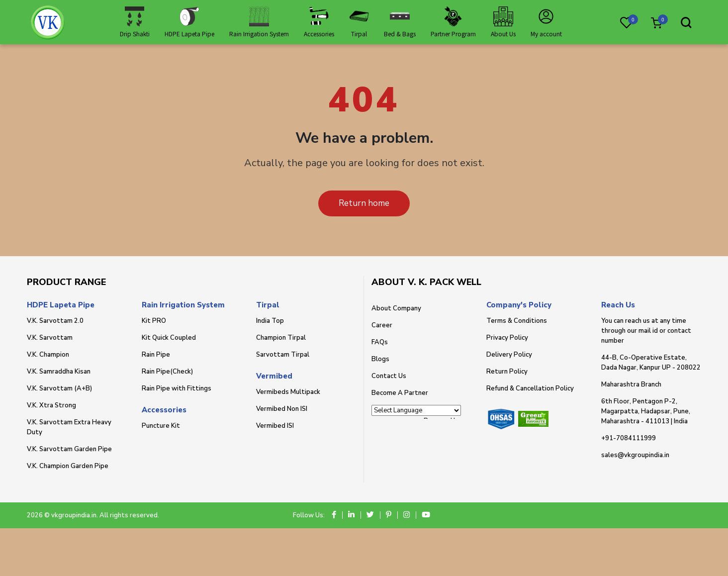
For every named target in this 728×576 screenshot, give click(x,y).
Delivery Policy (509, 355)
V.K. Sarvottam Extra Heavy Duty (69, 427)
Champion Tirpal (281, 338)
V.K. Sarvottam (50, 338)
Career (382, 325)
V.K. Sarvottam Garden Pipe (69, 449)
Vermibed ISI (275, 426)
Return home (364, 203)
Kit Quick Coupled (169, 338)
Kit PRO (154, 321)
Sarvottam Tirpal (283, 355)
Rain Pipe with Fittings (177, 388)
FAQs (380, 342)
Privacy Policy (507, 338)
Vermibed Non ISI (282, 409)
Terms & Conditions (517, 321)
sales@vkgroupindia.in (635, 455)
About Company (396, 308)
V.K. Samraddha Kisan (59, 372)
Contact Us (389, 376)
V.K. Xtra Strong (51, 405)
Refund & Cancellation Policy (530, 388)
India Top (270, 321)
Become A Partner (400, 393)
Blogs (380, 359)
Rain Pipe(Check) (167, 372)
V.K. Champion (48, 355)
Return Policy (507, 372)
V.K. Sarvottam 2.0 (55, 321)
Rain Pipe (156, 355)
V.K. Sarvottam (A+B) (59, 388)
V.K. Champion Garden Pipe (68, 466)
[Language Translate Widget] (416, 410)
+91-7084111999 (629, 438)
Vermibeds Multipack (288, 392)
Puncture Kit (161, 426)
